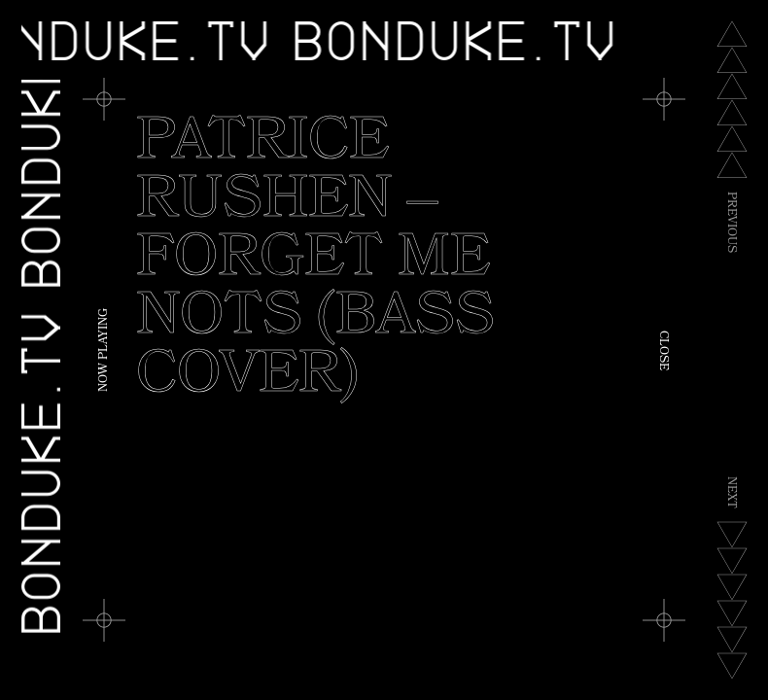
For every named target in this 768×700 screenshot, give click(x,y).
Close (662, 350)
